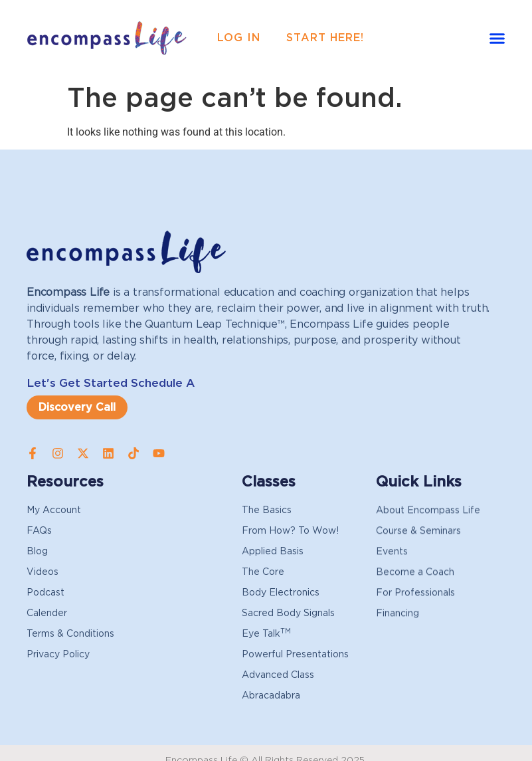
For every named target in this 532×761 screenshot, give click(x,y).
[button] (497, 39)
